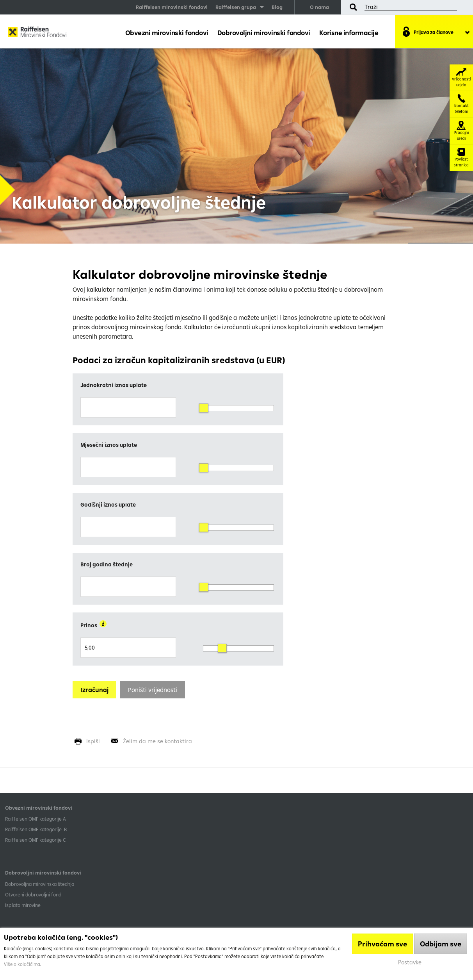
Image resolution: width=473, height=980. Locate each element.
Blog (277, 7)
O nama (319, 7)
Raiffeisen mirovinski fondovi (172, 7)
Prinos (93, 625)
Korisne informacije (349, 33)
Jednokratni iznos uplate (114, 385)
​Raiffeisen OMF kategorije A (36, 819)
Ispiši (93, 741)
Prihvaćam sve (382, 944)
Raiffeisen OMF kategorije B (36, 829)
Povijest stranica (461, 158)
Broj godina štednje (107, 564)
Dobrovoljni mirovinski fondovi (264, 33)
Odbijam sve (441, 944)
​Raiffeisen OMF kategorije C (36, 840)
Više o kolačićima (22, 964)
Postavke (410, 962)
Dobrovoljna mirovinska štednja (40, 884)
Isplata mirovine (23, 905)
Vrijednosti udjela (461, 78)
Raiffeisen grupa (236, 7)
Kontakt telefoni (461, 104)
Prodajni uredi (461, 131)
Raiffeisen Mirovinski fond (37, 34)
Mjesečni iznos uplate (109, 445)
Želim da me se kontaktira (157, 741)
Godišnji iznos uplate (108, 505)
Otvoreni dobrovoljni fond (33, 894)
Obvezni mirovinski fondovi (167, 33)
